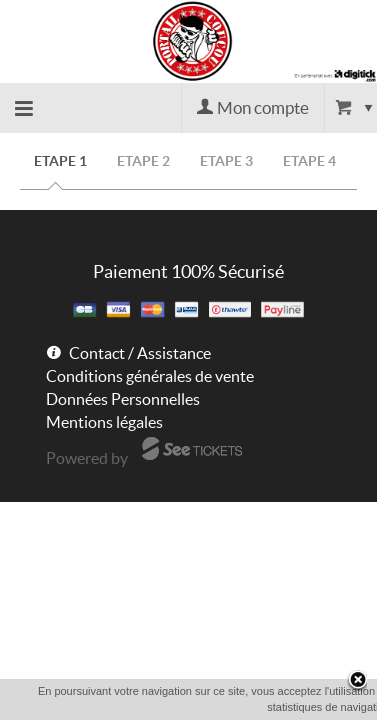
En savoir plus (291, 706)
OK (220, 707)
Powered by (87, 458)
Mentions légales (104, 422)
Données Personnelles (123, 399)
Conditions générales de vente (150, 376)
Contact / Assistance (140, 353)
